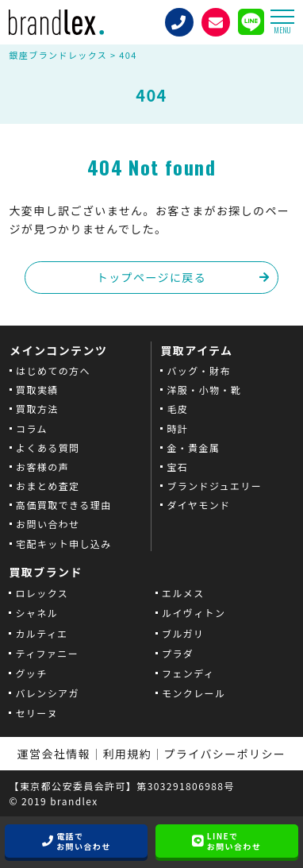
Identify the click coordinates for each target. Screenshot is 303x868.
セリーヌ (36, 713)
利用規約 (128, 754)
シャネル (36, 613)
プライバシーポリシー (225, 754)
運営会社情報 (54, 754)
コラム (32, 428)
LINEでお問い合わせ (234, 841)
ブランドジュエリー (214, 486)
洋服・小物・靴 (204, 390)
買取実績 (37, 390)
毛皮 (177, 409)
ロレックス (42, 593)
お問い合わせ (48, 524)
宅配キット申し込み (64, 544)
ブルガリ (183, 633)
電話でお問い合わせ (83, 841)
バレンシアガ (47, 693)
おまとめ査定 (48, 486)
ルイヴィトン (194, 613)
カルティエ (41, 633)
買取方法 (37, 409)
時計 (177, 428)
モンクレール (194, 693)
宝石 (177, 467)
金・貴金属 (193, 448)
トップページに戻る (151, 277)
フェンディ (188, 673)
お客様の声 (42, 467)
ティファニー (47, 653)
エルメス (183, 593)
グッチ (31, 673)
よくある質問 (48, 448)
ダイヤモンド (198, 505)
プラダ (178, 653)
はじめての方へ (53, 370)
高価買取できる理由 (63, 505)
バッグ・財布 (198, 370)
